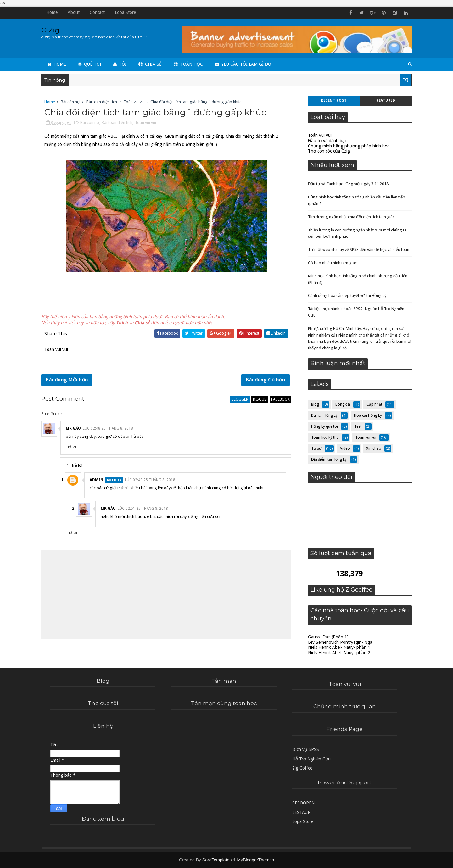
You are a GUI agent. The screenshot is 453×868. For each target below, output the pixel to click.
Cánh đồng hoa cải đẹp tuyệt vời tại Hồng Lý (346, 295)
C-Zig (52, 30)
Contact (98, 12)
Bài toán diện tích (103, 102)
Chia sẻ (151, 64)
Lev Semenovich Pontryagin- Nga (339, 642)
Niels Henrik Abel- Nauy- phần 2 (338, 653)
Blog (314, 404)
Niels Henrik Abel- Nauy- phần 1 (338, 647)
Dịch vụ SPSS (306, 750)
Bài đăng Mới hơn (68, 380)
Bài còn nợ (71, 102)
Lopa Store (127, 12)
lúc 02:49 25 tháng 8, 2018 (151, 481)
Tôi (121, 64)
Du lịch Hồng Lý (323, 415)
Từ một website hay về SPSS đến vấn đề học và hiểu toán (357, 250)
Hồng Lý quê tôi (323, 426)
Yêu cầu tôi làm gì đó (244, 64)
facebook (277, 400)
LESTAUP (301, 812)
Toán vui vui (135, 102)
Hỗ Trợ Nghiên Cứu (311, 759)
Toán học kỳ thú (324, 437)
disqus (256, 400)
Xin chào (372, 448)
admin (98, 481)
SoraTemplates (217, 860)
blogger (236, 400)
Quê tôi (91, 64)
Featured (385, 100)
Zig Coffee (302, 768)
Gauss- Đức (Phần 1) (327, 637)
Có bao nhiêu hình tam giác (331, 263)
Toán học (190, 64)
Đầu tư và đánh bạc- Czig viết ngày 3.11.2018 (347, 184)
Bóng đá (341, 404)
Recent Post (333, 100)
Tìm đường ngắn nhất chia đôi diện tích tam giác (350, 217)
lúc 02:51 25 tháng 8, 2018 (144, 510)
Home (53, 12)
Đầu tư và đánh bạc (326, 141)
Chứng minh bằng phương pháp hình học (347, 146)
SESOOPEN (303, 803)
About (75, 12)
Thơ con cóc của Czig (328, 151)
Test (357, 426)
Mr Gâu (75, 429)
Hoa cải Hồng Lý (367, 415)
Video (344, 448)
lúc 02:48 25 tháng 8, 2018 (109, 429)
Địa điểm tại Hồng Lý (328, 459)
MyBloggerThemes (255, 860)
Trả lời (72, 448)
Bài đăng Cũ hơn (262, 380)
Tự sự (315, 448)
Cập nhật (373, 404)
